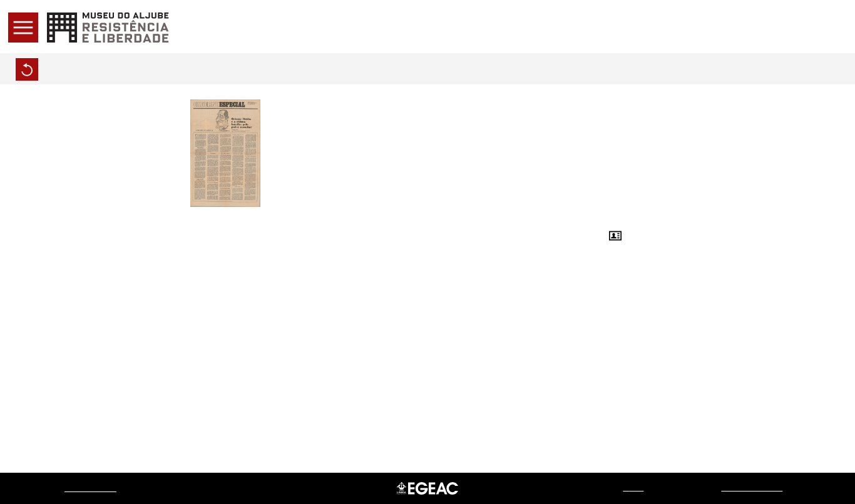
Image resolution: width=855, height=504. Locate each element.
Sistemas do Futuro (752, 487)
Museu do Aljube (90, 488)
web (633, 487)
